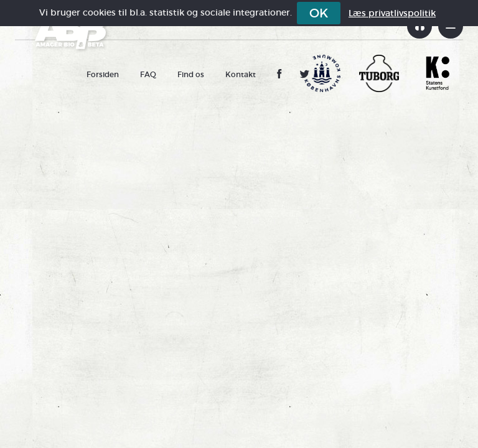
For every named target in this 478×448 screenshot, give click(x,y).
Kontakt (241, 74)
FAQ (148, 74)
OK (319, 13)
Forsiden (103, 74)
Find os (191, 74)
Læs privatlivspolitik (392, 13)
